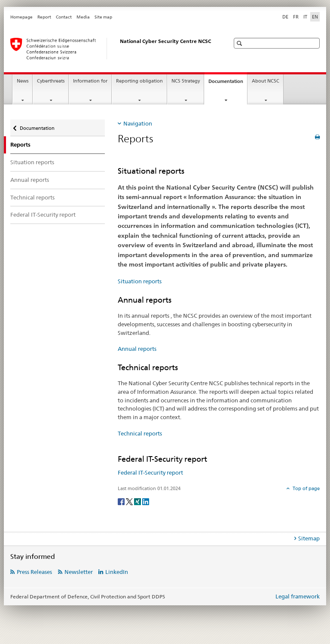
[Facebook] (122, 501)
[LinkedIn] (146, 501)
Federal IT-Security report (43, 215)
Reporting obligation (139, 81)
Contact (64, 17)
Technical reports (32, 197)
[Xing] (138, 501)
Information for (90, 81)
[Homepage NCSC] (111, 49)
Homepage (21, 17)
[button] (240, 43)
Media (83, 17)
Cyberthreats (51, 81)
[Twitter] (130, 501)
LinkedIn (117, 572)
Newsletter (79, 572)
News (23, 81)
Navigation (138, 123)
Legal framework (298, 596)
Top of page (306, 488)
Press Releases (34, 572)
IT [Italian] (305, 17)
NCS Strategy (186, 81)
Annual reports (30, 180)
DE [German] (285, 17)
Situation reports (32, 162)
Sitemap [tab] (309, 538)
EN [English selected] (315, 17)
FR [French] (296, 17)
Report (44, 17)
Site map (103, 17)
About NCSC (266, 81)
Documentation (228, 84)
